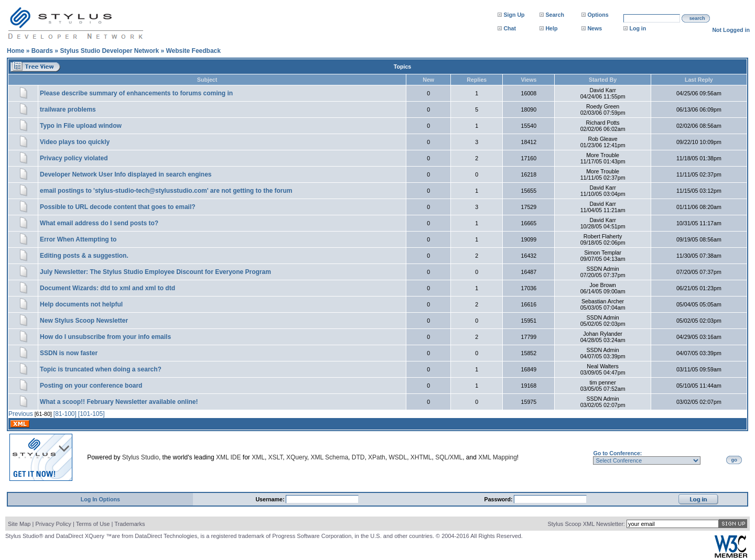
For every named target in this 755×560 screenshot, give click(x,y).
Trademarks (130, 524)
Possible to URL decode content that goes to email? (117, 207)
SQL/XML (449, 457)
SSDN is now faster (69, 353)
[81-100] (65, 414)
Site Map (19, 524)
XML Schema (329, 457)
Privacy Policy (53, 524)
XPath (377, 457)
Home (15, 51)
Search (555, 15)
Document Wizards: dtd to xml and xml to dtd (107, 288)
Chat (510, 28)
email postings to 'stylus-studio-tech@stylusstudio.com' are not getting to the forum (166, 191)
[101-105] (91, 414)
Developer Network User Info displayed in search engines (126, 174)
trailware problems (68, 109)
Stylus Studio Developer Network (109, 51)
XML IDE (229, 457)
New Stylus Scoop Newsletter (84, 321)
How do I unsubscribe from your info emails (105, 337)
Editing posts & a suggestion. (84, 256)
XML (258, 457)
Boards (42, 51)
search (697, 18)
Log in (638, 28)
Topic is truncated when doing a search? (101, 369)
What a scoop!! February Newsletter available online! (119, 402)
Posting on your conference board (91, 386)
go (734, 460)
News (595, 28)
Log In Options (100, 499)
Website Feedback (193, 51)
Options (598, 15)
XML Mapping (498, 457)
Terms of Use (93, 524)
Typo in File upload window (81, 126)
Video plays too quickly (75, 142)
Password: (499, 499)
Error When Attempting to (78, 239)
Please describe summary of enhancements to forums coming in (136, 93)
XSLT (276, 457)
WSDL (398, 457)
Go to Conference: (617, 453)
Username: (271, 499)
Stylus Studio (141, 457)
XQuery (297, 457)
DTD (358, 457)
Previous (21, 414)
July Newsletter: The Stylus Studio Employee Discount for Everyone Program (155, 272)
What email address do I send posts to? (99, 223)
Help (551, 28)
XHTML (421, 457)
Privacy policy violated (74, 158)
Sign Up (514, 15)
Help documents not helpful (81, 304)
